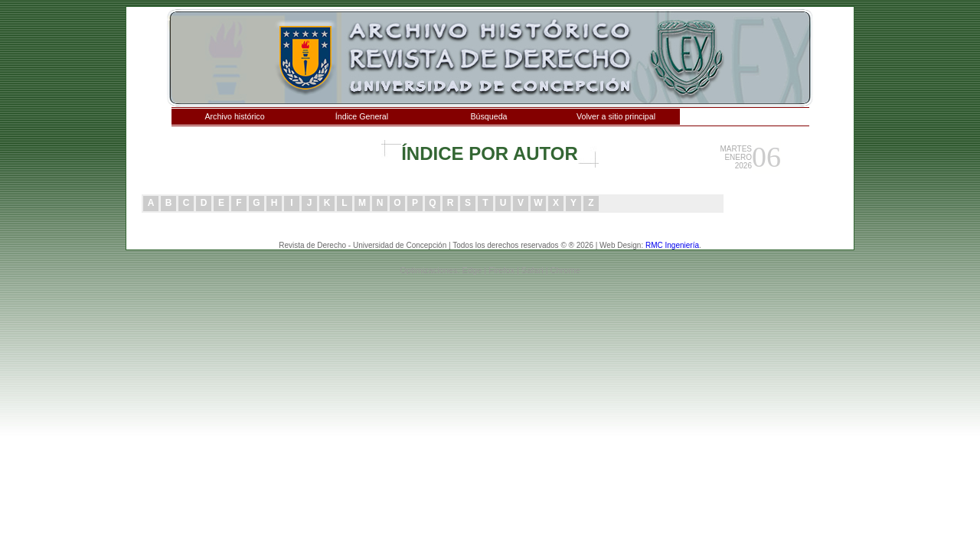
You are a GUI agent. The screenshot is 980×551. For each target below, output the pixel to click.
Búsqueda (489, 116)
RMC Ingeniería (672, 245)
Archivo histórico (234, 116)
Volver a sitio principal (616, 116)
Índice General (362, 116)
